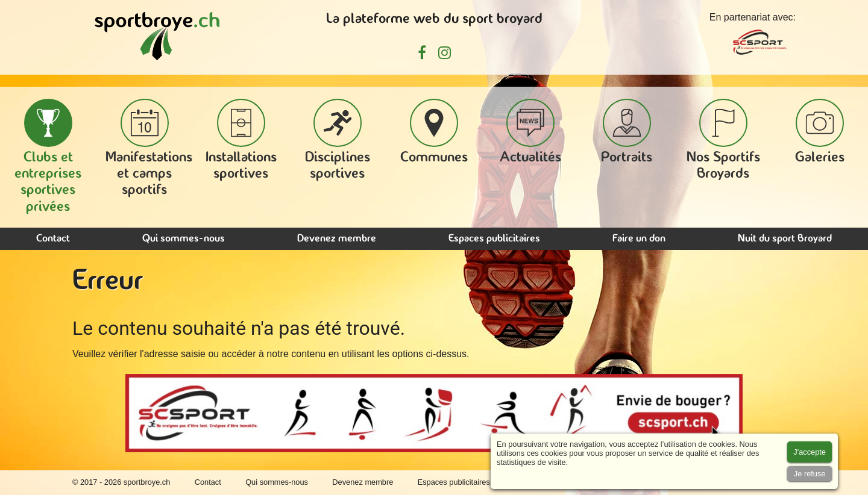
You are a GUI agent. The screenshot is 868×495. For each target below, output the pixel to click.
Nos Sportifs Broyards (723, 140)
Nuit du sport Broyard (785, 239)
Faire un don (639, 239)
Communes (434, 132)
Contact (53, 239)
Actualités (530, 132)
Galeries (820, 132)
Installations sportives (241, 140)
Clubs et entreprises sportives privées (48, 157)
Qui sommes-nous (184, 239)
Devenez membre (337, 239)
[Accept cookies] (810, 452)
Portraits (627, 132)
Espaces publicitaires (494, 239)
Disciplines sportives (338, 140)
